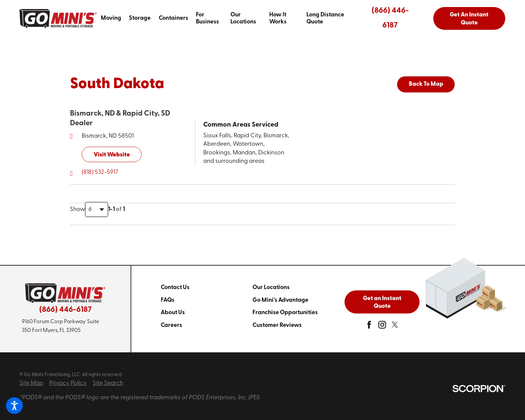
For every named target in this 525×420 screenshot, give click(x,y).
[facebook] (369, 327)
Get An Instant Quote (469, 19)
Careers (171, 325)
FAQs (168, 300)
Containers (173, 18)
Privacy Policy (68, 383)
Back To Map (426, 84)
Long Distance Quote (325, 18)
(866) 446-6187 (390, 18)
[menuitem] (111, 18)
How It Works (278, 18)
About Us (173, 313)
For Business (207, 18)
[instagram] (382, 327)
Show (78, 209)
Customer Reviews (277, 325)
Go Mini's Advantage (280, 300)
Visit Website (112, 155)
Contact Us (175, 288)
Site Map (31, 383)
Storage (140, 18)
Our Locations (243, 18)
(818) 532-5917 (100, 172)
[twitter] (395, 327)
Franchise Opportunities (285, 313)
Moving (111, 18)
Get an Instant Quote (382, 303)
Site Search (108, 383)
